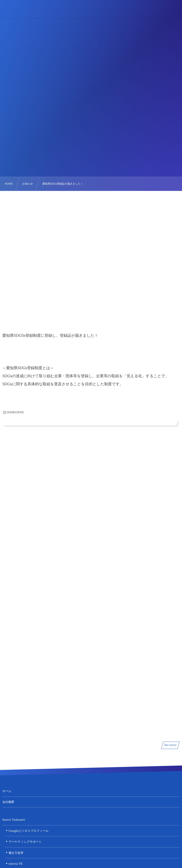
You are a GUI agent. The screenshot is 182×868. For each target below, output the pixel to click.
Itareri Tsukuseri (14, 820)
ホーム (7, 791)
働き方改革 (16, 853)
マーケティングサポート (25, 842)
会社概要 (8, 802)
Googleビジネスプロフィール (29, 831)
